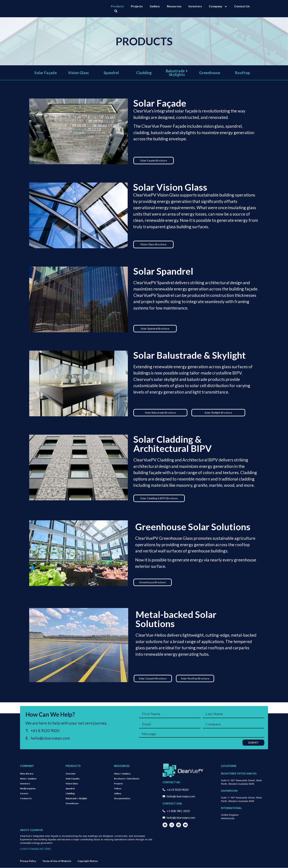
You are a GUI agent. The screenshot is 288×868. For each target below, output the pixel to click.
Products (117, 6)
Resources (174, 6)
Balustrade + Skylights (177, 73)
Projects (137, 6)
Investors (195, 6)
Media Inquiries (28, 789)
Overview (70, 774)
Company (218, 6)
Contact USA (172, 804)
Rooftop (242, 73)
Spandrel (111, 73)
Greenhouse (210, 73)
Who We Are (27, 774)
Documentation (122, 799)
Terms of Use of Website (57, 861)
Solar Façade (46, 73)
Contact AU (171, 782)
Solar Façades (73, 779)
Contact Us (242, 6)
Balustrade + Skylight (76, 799)
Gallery (155, 6)
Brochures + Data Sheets (127, 779)
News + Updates (28, 779)
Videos (118, 789)
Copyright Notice (88, 861)
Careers (24, 794)
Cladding (144, 73)
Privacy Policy (28, 861)
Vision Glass (78, 73)
